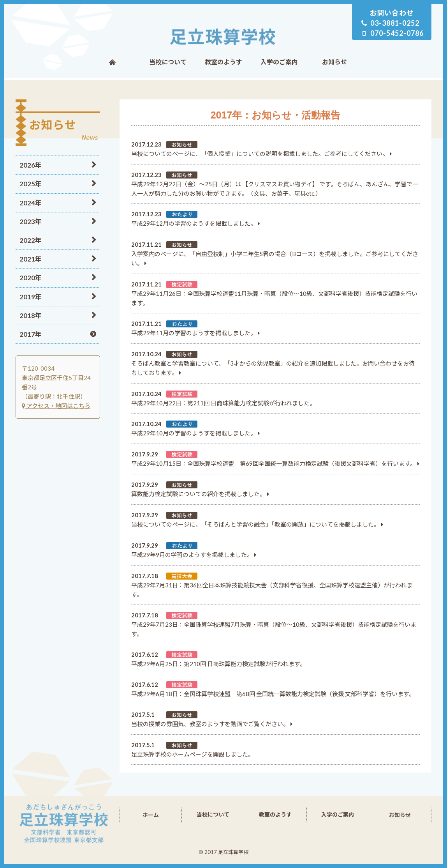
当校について (168, 62)
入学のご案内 (279, 62)
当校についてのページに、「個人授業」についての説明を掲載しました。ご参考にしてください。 (260, 154)
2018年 (31, 316)
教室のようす (223, 62)
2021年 (31, 259)
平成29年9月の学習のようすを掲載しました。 (192, 555)
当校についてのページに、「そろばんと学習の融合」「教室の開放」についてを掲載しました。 (255, 524)
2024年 (31, 203)
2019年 (31, 297)
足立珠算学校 (224, 37)
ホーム (112, 62)
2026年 (31, 165)
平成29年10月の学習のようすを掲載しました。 (194, 433)
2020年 (31, 278)
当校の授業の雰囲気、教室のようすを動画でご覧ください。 (210, 724)
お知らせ (334, 62)
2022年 (31, 240)
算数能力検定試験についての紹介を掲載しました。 (198, 494)
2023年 (31, 222)
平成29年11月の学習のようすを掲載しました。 (194, 333)
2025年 (31, 184)
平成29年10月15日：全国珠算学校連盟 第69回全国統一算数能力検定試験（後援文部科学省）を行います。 (274, 463)
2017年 (31, 334)
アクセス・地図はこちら (56, 406)
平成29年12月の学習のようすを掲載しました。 (194, 223)
